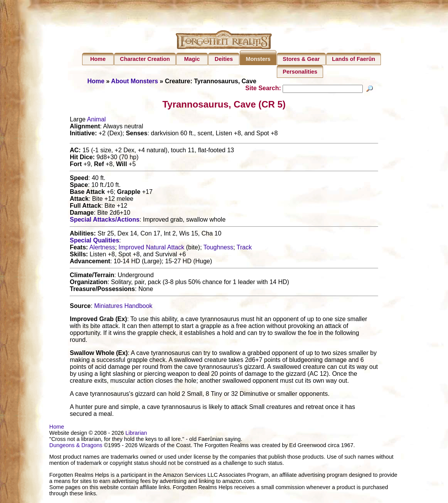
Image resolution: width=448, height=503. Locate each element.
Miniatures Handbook (123, 307)
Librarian (136, 434)
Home (98, 59)
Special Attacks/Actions (105, 221)
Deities (224, 59)
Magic (192, 59)
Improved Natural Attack (151, 248)
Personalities (300, 72)
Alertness (102, 248)
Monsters (258, 59)
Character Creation (145, 59)
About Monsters (135, 81)
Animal (96, 120)
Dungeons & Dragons (76, 446)
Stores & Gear (301, 59)
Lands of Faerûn (354, 59)
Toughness (218, 248)
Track (244, 248)
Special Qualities (94, 241)
